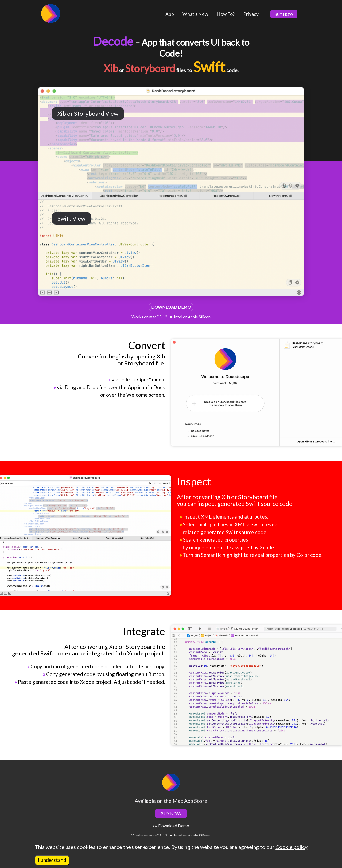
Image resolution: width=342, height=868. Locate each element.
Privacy (251, 14)
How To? (226, 14)
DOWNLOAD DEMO (171, 307)
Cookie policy (291, 847)
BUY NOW (284, 14)
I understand (52, 860)
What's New (195, 14)
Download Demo (173, 826)
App (170, 14)
